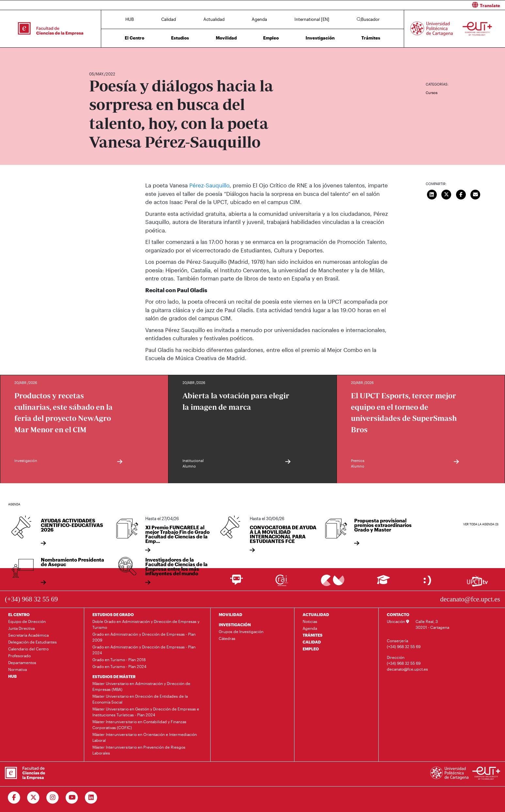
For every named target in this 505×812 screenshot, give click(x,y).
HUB (130, 19)
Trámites (371, 38)
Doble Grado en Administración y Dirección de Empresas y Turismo (146, 624)
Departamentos (22, 662)
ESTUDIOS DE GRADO (113, 614)
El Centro (134, 38)
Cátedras (227, 638)
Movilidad (226, 38)
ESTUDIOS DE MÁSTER (114, 677)
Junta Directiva (21, 628)
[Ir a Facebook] (14, 798)
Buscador (368, 19)
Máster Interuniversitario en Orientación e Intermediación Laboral (145, 737)
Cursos (432, 93)
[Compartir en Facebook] (461, 194)
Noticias (310, 621)
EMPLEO (311, 649)
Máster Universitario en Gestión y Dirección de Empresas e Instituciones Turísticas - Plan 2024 (146, 712)
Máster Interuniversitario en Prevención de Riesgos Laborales (139, 750)
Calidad (169, 19)
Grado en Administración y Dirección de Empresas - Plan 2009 (144, 637)
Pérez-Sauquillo (209, 185)
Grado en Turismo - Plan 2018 (119, 660)
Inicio (94, 55)
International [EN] (312, 19)
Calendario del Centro (28, 649)
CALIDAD (312, 642)
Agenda (259, 19)
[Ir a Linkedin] (91, 798)
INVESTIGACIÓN (235, 625)
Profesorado (19, 656)
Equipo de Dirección (27, 621)
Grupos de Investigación (241, 631)
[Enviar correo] (476, 194)
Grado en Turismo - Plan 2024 (119, 666)
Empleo (271, 38)
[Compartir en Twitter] (447, 194)
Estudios (180, 38)
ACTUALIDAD (316, 614)
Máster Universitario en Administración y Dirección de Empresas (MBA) (141, 686)
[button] (381, 5)
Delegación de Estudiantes (32, 642)
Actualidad (214, 19)
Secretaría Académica (28, 635)
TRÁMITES (313, 635)
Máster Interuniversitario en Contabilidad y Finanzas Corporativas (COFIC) (139, 724)
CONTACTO (398, 614)
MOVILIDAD (230, 614)
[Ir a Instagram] (53, 798)
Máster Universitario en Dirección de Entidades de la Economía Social (140, 699)
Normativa (17, 669)
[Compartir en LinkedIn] (432, 194)
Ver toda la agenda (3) (481, 524)
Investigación (320, 38)
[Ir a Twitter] (33, 798)
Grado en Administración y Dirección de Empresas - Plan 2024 (144, 650)
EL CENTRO (19, 614)
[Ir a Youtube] (72, 798)
